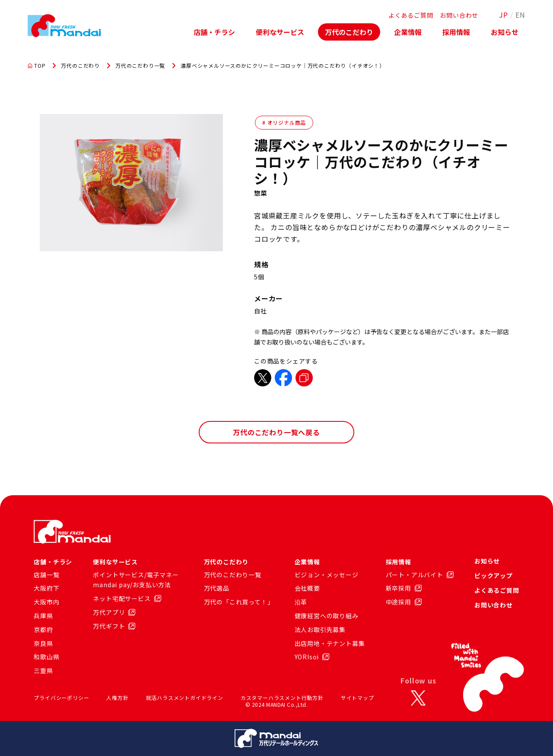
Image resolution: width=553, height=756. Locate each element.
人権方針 (117, 697)
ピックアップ (494, 576)
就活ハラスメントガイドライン (185, 697)
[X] (418, 698)
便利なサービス (280, 32)
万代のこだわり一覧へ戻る (276, 432)
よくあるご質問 (411, 15)
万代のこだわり (349, 32)
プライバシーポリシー (61, 697)
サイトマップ (358, 697)
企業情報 (408, 32)
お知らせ (505, 32)
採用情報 (456, 32)
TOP (37, 66)
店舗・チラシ (214, 32)
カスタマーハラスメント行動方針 (282, 697)
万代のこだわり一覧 (140, 66)
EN (520, 15)
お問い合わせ (459, 15)
